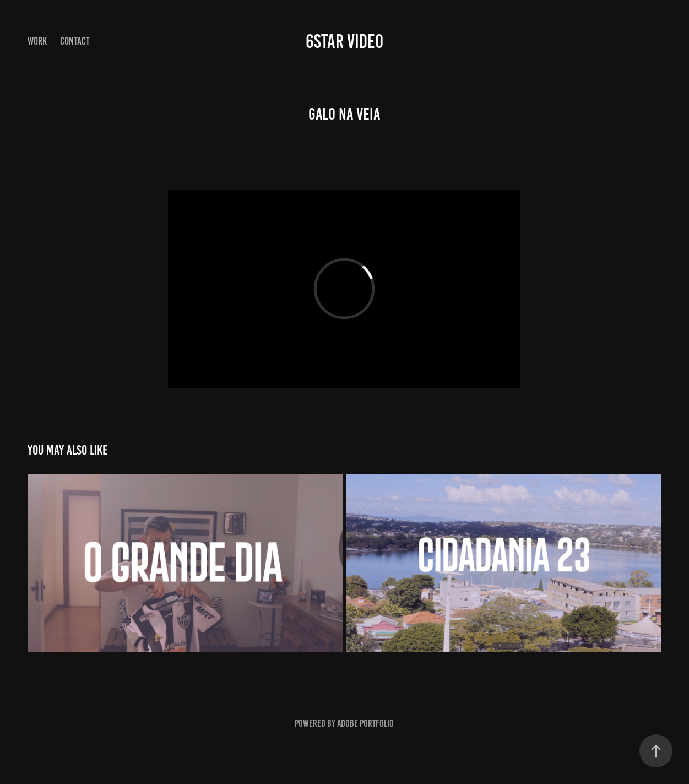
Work (37, 41)
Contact (75, 41)
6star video (345, 41)
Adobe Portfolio (365, 723)
